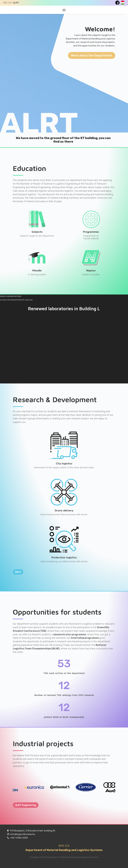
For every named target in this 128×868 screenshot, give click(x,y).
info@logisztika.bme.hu (23, 834)
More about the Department (92, 55)
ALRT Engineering (26, 805)
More (18, 572)
